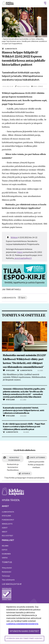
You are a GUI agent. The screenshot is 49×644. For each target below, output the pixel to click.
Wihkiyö (14, 237)
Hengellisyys (7, 524)
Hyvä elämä (6, 516)
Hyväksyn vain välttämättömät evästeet (24, 638)
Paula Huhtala (23, 86)
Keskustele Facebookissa (14, 459)
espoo (23, 298)
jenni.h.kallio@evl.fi (23, 258)
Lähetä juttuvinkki (37, 457)
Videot (5, 532)
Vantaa (5, 558)
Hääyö (20, 252)
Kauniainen (6, 554)
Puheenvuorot (8, 520)
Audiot (5, 528)
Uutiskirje (26, 473)
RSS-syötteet (7, 536)
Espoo (5, 550)
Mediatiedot (7, 572)
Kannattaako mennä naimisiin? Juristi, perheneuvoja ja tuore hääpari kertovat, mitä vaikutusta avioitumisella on (23, 410)
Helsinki (5, 546)
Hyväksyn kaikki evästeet (25, 631)
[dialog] (24, 624)
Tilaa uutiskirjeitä (8, 580)
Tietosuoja (6, 576)
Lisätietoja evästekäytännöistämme (22, 624)
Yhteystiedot (7, 568)
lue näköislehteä (11, 584)
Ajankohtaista (8, 512)
